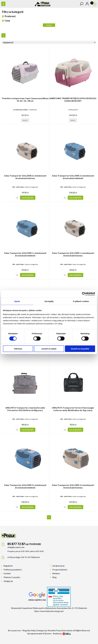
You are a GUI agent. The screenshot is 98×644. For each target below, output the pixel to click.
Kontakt (7, 573)
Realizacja (62, 633)
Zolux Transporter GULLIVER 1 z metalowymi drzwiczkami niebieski (25, 254)
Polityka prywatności (13, 570)
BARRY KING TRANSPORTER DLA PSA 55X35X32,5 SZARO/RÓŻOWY (73, 100)
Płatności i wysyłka (12, 577)
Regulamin (8, 566)
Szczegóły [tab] (49, 301)
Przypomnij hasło (60, 570)
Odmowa (18, 349)
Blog (54, 577)
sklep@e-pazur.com (16, 547)
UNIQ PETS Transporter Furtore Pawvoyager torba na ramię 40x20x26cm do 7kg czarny (73, 409)
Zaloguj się (8, 581)
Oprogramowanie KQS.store (39, 633)
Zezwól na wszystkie (80, 349)
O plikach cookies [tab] (81, 301)
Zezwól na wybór (49, 349)
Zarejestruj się (58, 566)
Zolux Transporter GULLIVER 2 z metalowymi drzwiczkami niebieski (73, 177)
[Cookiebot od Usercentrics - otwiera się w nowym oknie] (84, 294)
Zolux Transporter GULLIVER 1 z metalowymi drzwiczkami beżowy (73, 254)
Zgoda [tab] (17, 301)
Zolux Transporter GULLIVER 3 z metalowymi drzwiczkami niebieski (25, 486)
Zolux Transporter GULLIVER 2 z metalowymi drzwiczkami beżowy (25, 177)
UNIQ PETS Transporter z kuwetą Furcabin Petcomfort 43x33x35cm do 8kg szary (25, 409)
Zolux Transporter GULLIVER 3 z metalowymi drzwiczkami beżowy (73, 486)
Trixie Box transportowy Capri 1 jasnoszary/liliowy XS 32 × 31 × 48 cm (25, 100)
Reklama (56, 573)
